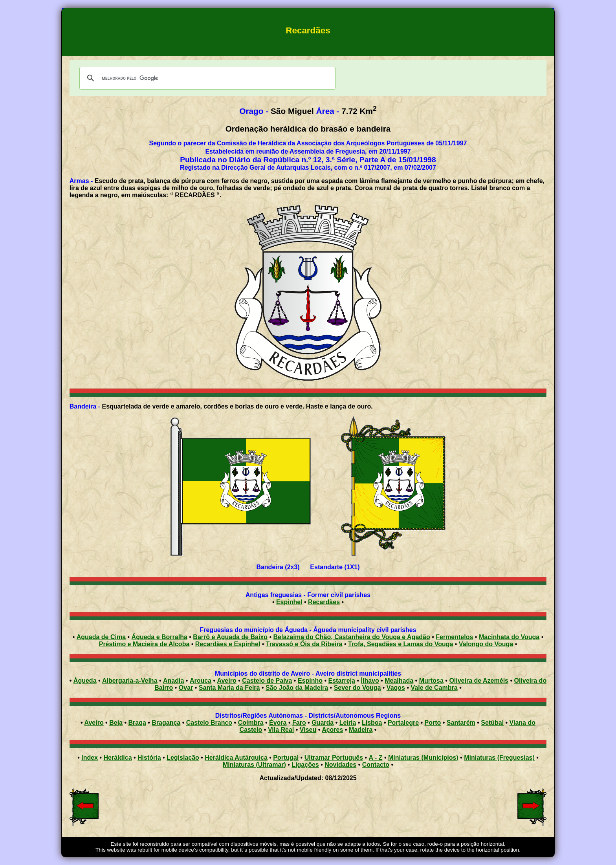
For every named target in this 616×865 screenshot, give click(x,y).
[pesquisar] (206, 78)
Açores (332, 730)
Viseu (308, 730)
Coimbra (251, 723)
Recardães (324, 602)
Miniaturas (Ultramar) (254, 765)
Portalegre (403, 723)
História (149, 758)
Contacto (376, 765)
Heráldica (117, 758)
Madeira (361, 730)
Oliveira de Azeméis (479, 681)
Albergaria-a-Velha (130, 681)
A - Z (376, 758)
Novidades (340, 765)
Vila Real (281, 730)
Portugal (286, 758)
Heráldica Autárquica (236, 758)
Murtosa (431, 681)
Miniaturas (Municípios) (423, 758)
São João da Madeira (297, 688)
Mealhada (399, 681)
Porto (433, 723)
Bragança (166, 723)
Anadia (173, 681)
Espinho (310, 681)
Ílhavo (370, 681)
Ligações (305, 765)
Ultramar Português (334, 758)
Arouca (201, 681)
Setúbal (492, 723)
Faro (299, 723)
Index (90, 758)
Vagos (396, 688)
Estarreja (342, 681)
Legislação (183, 758)
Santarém (461, 723)
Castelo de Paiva (267, 681)
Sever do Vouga (357, 688)
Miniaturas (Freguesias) (499, 758)
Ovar (186, 688)
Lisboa (372, 723)
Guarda (323, 723)
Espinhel (289, 602)
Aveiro (227, 681)
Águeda (85, 681)
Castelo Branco (209, 723)
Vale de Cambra (434, 688)
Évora (278, 723)
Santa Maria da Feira (229, 688)
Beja (116, 723)
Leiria (348, 723)
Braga (137, 723)
